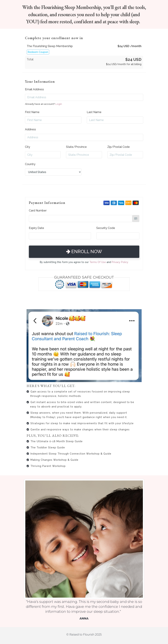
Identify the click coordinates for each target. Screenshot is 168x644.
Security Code (106, 228)
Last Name (94, 112)
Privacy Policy (120, 262)
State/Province (76, 147)
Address (30, 129)
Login (59, 104)
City (28, 147)
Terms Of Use (98, 262)
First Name (32, 112)
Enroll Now (84, 252)
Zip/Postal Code (119, 147)
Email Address (34, 89)
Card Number (38, 211)
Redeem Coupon (38, 52)
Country (30, 164)
